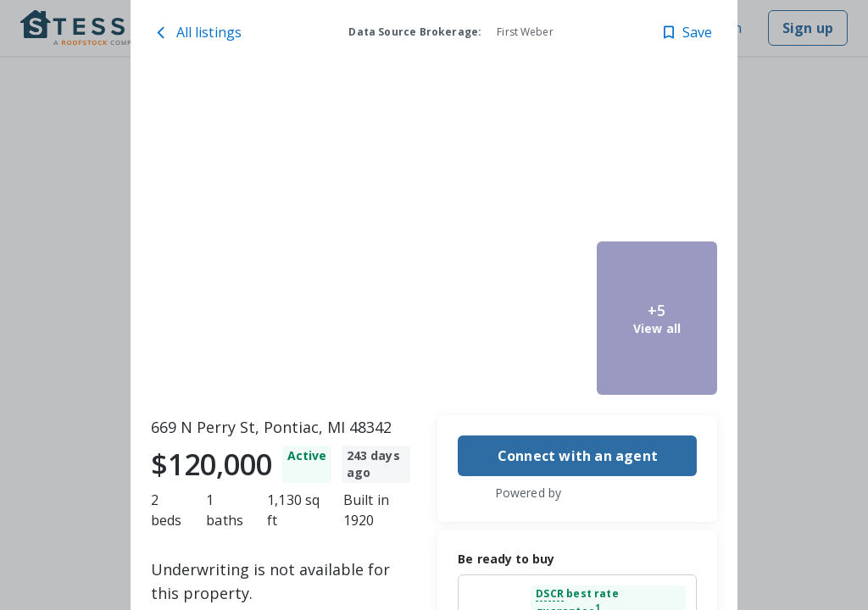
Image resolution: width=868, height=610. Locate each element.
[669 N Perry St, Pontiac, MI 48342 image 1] (306, 238)
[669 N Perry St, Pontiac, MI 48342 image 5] (657, 318)
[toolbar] (434, 238)
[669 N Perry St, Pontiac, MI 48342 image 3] (529, 318)
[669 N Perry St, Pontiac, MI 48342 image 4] (657, 158)
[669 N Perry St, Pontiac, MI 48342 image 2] (529, 158)
